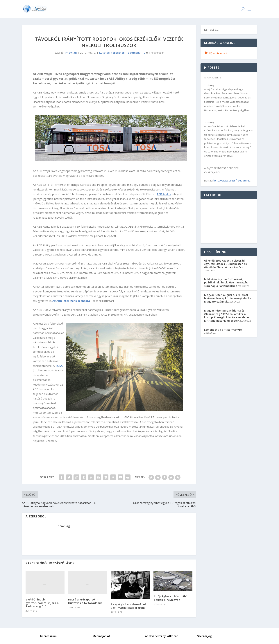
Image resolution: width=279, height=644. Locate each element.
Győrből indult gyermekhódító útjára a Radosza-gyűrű (42, 603)
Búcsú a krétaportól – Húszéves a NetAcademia (85, 601)
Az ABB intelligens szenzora (71, 301)
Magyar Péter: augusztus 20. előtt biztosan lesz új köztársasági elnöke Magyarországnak (228, 298)
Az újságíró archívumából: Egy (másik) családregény (129, 606)
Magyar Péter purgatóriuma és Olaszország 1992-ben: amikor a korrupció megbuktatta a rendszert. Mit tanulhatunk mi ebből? (228, 316)
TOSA (59, 366)
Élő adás (216, 53)
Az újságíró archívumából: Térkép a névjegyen (171, 598)
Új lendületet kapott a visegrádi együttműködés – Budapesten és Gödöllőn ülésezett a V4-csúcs (225, 264)
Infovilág (71, 53)
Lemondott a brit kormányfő (223, 330)
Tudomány (133, 53)
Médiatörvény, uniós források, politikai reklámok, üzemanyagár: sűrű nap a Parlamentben (226, 282)
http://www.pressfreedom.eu (232, 180)
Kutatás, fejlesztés (112, 53)
